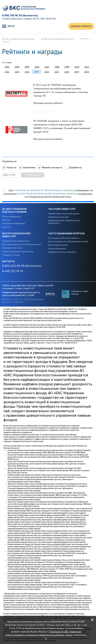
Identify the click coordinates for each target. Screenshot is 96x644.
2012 (7, 72)
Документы (75, 168)
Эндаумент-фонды (11, 255)
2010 (77, 67)
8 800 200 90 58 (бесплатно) (20, 15)
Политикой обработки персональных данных (48, 194)
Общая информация (11, 217)
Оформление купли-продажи (62, 252)
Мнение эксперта (52, 168)
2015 (37, 72)
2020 (87, 72)
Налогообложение (57, 249)
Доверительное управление (16, 241)
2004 (17, 67)
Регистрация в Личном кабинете (64, 238)
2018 (67, 72)
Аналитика (29, 168)
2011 (87, 67)
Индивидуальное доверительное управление (64, 222)
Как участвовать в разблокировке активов (68, 242)
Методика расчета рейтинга (48, 103)
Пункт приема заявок (58, 245)
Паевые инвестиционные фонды (64, 214)
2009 (67, 67)
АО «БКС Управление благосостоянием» (18, 39)
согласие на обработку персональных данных (44, 191)
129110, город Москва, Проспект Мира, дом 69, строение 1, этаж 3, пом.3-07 (28, 287)
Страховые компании (12, 248)
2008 (57, 67)
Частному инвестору (62, 209)
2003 (7, 67)
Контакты (7, 227)
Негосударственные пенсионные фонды (22, 245)
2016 (47, 72)
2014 (27, 72)
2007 (47, 67)
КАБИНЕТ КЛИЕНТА (81, 26)
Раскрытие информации (14, 224)
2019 (77, 72)
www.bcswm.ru (67, 339)
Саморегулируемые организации (18, 252)
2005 (27, 67)
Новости (11, 168)
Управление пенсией (58, 217)
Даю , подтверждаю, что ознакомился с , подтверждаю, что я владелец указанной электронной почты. (48, 194)
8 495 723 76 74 (13, 271)
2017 (57, 72)
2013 (17, 72)
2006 (37, 67)
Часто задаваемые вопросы (66, 234)
